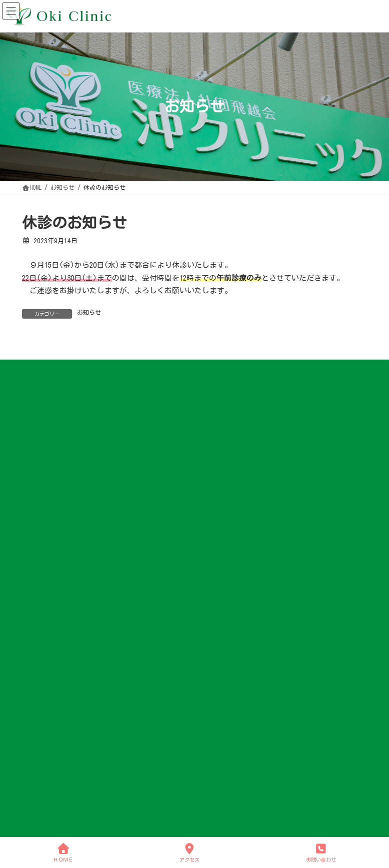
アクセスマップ (55, 645)
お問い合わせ (46, 794)
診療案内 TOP (52, 675)
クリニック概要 (55, 615)
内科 (40, 689)
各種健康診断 (52, 749)
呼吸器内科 (49, 704)
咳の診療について (52, 764)
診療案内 (40, 660)
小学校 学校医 (53, 630)
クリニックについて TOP (67, 585)
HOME (34, 555)
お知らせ (89, 312)
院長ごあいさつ (55, 600)
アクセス (189, 852)
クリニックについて (55, 570)
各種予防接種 (52, 734)
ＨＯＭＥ (63, 852)
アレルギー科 (52, 719)
